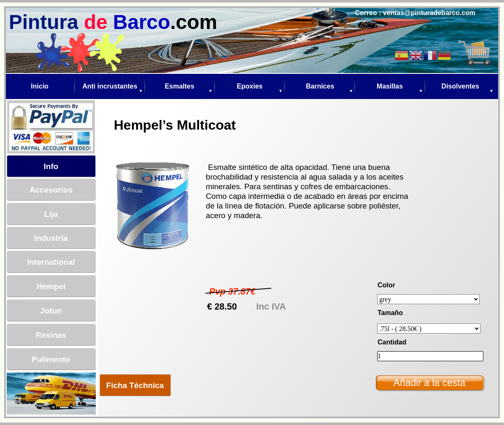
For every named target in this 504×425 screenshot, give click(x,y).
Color (386, 285)
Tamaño (390, 313)
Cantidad (392, 342)
